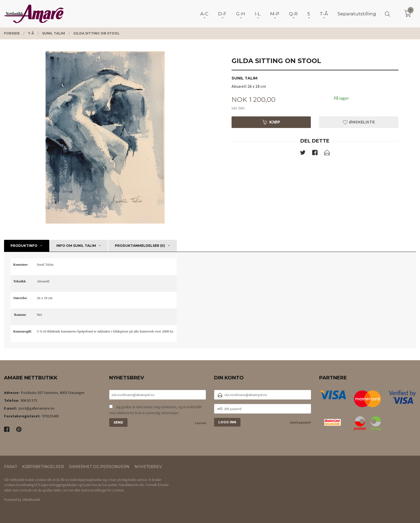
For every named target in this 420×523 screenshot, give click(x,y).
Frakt (11, 467)
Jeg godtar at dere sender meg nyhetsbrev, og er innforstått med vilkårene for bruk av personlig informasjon (155, 410)
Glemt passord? (300, 422)
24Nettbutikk (31, 500)
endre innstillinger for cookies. (103, 490)
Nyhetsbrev (148, 467)
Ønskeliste (359, 122)
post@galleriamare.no (37, 408)
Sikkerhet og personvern (99, 467)
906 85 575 (29, 400)
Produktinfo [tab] (24, 246)
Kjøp (271, 122)
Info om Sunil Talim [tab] (76, 246)
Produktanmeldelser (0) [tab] (140, 246)
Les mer (201, 423)
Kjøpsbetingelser (43, 467)
